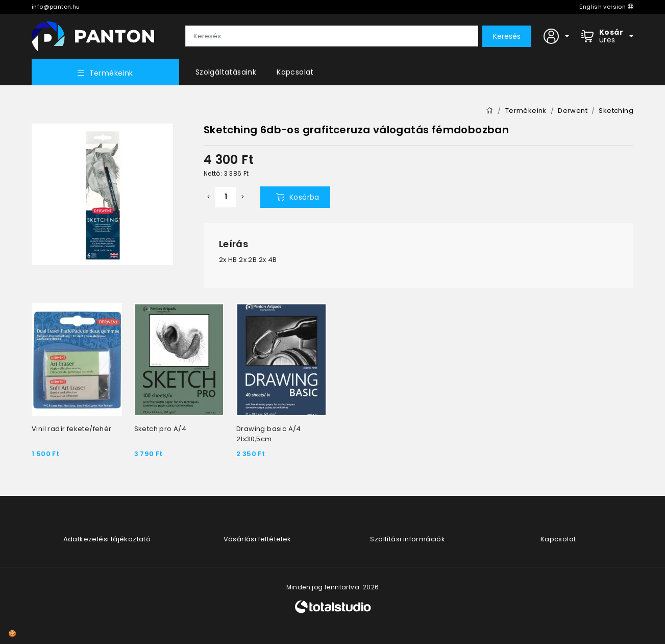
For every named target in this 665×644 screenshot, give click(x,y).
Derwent (573, 111)
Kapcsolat (295, 72)
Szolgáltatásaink (226, 72)
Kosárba (298, 197)
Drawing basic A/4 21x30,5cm (269, 434)
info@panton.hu (56, 7)
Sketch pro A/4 (161, 429)
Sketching (616, 111)
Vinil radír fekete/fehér (72, 429)
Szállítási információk (408, 539)
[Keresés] (332, 36)
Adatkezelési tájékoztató (107, 539)
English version (606, 7)
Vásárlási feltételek (257, 539)
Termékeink (105, 73)
